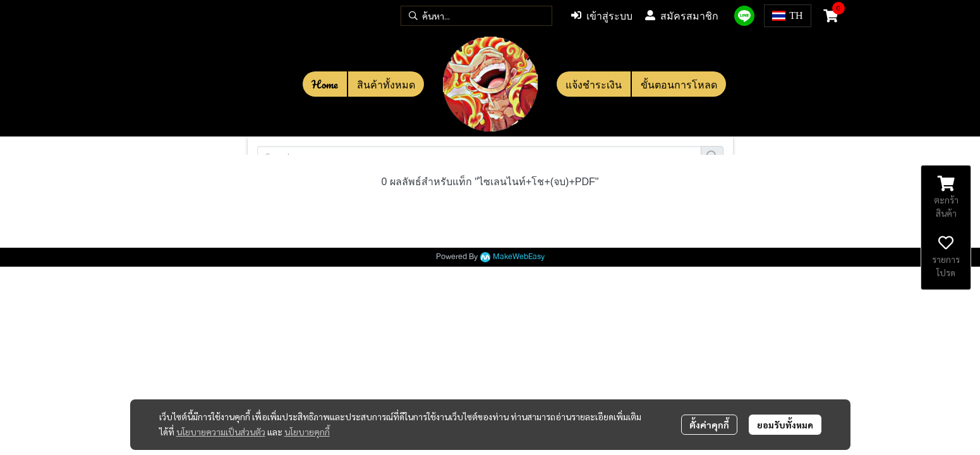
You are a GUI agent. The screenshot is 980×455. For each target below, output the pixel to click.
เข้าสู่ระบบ (602, 16)
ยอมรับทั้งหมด (785, 425)
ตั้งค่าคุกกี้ (709, 425)
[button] (476, 16)
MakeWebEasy (519, 257)
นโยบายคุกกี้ (307, 432)
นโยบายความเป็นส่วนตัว (221, 432)
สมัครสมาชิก (682, 16)
